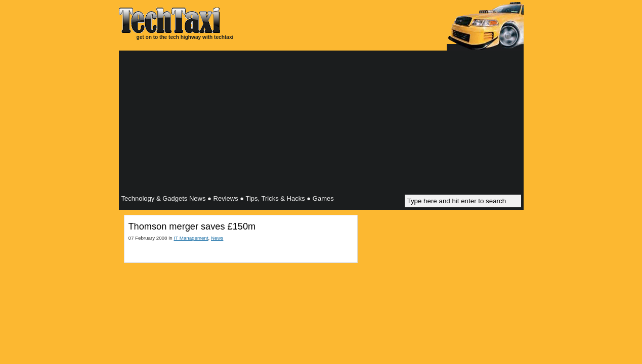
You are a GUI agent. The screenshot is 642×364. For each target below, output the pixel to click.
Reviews (226, 198)
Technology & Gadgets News (164, 198)
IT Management (191, 238)
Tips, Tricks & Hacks (275, 198)
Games (323, 198)
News (217, 238)
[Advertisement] (321, 124)
